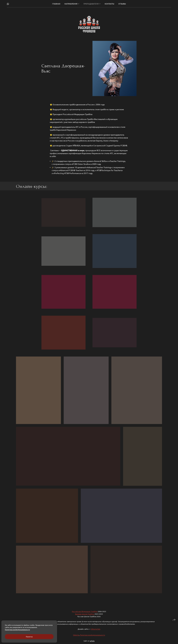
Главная (56, 4)
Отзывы (122, 4)
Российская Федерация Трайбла (85, 613)
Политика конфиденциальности (92, 637)
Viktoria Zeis (96, 631)
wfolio (92, 643)
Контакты (109, 4)
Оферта (76, 637)
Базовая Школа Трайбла (85, 616)
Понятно (29, 637)
